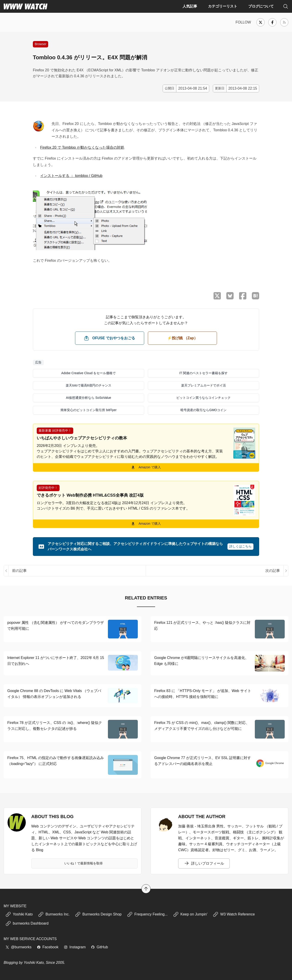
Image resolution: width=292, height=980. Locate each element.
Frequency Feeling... (147, 914)
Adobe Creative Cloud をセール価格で (89, 373)
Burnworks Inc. (54, 914)
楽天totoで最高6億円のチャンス (88, 385)
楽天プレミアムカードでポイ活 (203, 385)
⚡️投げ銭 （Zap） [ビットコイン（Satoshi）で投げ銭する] (182, 338)
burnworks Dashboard (27, 923)
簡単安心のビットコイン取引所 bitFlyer (89, 410)
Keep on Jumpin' (190, 914)
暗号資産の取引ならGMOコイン (203, 410)
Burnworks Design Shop (98, 914)
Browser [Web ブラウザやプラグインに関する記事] (40, 44)
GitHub (99, 947)
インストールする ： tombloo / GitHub (71, 176)
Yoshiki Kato (19, 914)
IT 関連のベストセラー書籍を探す (203, 373)
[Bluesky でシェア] (230, 296)
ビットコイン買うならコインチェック (203, 398)
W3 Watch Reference (234, 914)
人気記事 (190, 6)
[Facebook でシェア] (243, 296)
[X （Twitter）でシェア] (217, 296)
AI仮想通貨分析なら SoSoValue (89, 398)
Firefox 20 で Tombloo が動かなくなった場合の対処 (82, 147)
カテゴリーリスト (223, 6)
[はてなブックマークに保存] (255, 296)
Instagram (75, 947)
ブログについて (261, 6)
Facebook (48, 947)
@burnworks (18, 947)
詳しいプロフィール (204, 863)
